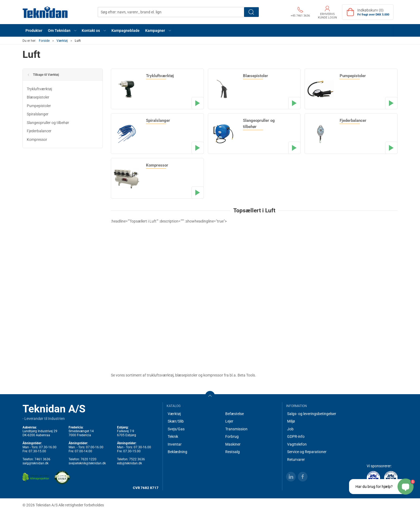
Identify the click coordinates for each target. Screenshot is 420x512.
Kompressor (37, 140)
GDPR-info (296, 436)
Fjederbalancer (39, 131)
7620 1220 (89, 459)
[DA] (45, 12)
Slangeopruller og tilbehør (48, 123)
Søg (251, 12)
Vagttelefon (297, 444)
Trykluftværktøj (39, 89)
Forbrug (232, 436)
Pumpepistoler (39, 106)
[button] (62, 30)
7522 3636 (137, 459)
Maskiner (233, 444)
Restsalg (232, 452)
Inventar (175, 444)
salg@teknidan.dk (35, 463)
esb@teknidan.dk (130, 463)
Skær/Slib (176, 421)
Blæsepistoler (38, 97)
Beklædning (177, 452)
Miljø (291, 421)
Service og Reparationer (307, 452)
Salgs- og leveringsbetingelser (312, 414)
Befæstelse (235, 414)
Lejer (229, 421)
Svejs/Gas (176, 429)
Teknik (173, 436)
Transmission (236, 429)
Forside (44, 41)
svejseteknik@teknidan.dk (87, 463)
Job (290, 429)
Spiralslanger (38, 114)
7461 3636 (42, 459)
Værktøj (62, 41)
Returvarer (296, 460)
